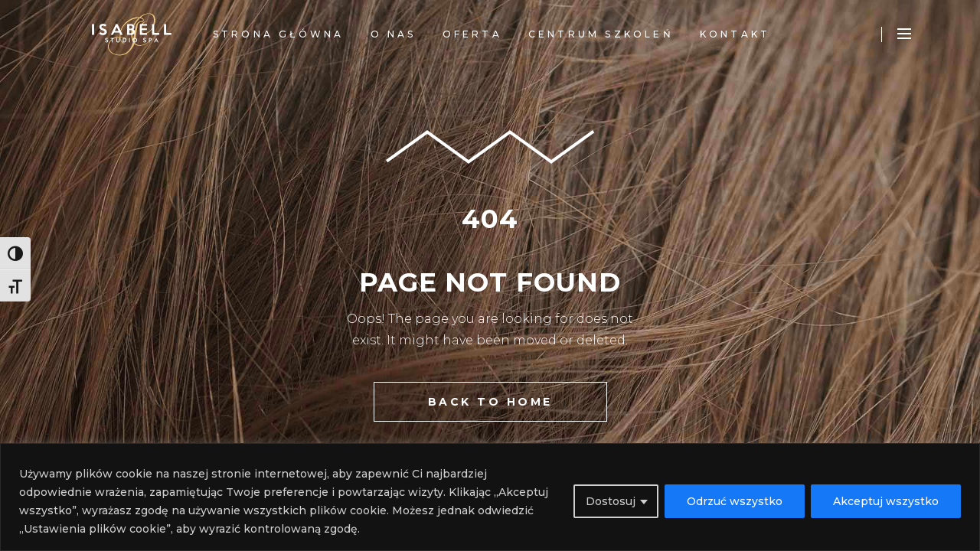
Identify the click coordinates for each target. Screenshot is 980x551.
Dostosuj (611, 501)
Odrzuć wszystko (735, 501)
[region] (490, 497)
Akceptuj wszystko (886, 501)
